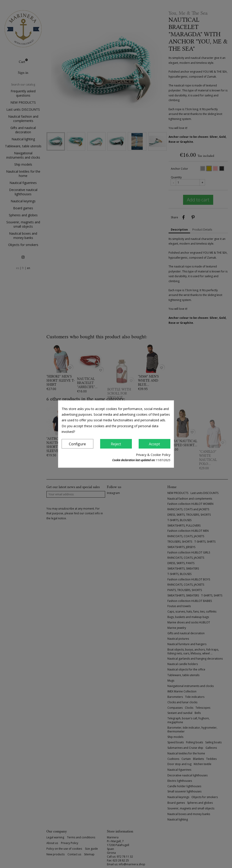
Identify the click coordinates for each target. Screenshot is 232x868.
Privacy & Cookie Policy (153, 455)
